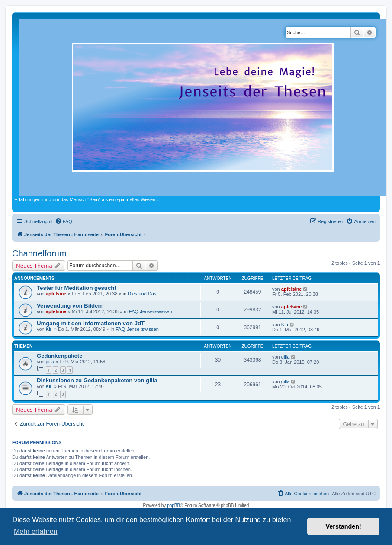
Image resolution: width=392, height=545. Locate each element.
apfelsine (56, 294)
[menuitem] (64, 221)
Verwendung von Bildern (70, 306)
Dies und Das (142, 294)
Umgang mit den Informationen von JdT (91, 323)
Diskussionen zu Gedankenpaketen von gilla (97, 380)
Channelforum (39, 253)
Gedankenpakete (60, 356)
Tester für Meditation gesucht (77, 288)
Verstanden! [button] (344, 526)
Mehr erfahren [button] (36, 531)
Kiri (49, 329)
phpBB (174, 505)
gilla (50, 362)
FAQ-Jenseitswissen (151, 311)
